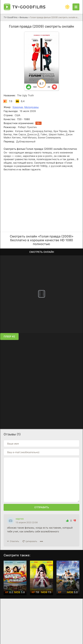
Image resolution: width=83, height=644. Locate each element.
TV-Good (29, 7)
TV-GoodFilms (11, 17)
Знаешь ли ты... (41, 579)
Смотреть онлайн (42, 252)
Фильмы (24, 17)
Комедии (18, 107)
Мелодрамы (32, 107)
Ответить (14, 541)
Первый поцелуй (68, 579)
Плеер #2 (9, 336)
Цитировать (31, 541)
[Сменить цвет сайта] (67, 7)
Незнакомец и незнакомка (15, 579)
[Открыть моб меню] (76, 7)
